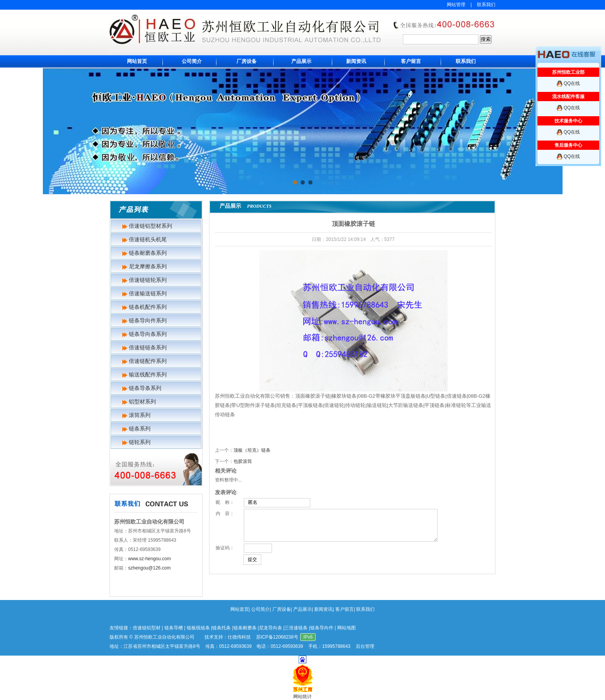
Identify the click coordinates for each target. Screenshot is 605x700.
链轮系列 (140, 442)
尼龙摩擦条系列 (148, 266)
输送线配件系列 (148, 375)
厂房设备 (247, 61)
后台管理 (365, 646)
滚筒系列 (140, 415)
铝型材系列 (142, 402)
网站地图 (346, 628)
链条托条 (221, 628)
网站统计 (302, 697)
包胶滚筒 (243, 461)
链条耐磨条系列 (148, 253)
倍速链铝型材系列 (150, 226)
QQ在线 (572, 83)
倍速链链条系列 (148, 347)
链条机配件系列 (148, 307)
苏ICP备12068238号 (277, 637)
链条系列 (140, 429)
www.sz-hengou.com (150, 559)
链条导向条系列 (148, 334)
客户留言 (411, 61)
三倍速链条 (296, 628)
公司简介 (192, 61)
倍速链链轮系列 (148, 280)
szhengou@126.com (149, 568)
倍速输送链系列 (148, 293)
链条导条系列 (145, 388)
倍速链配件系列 (148, 361)
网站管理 (456, 5)
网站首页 (137, 61)
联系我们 (486, 5)
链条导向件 (322, 628)
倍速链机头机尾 (148, 239)
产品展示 (301, 61)
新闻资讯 (356, 61)
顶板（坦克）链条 (252, 450)
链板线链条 (198, 628)
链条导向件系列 (148, 320)
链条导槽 (174, 628)
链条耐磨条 (245, 628)
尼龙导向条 (270, 628)
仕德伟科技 (239, 637)
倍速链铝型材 (147, 628)
